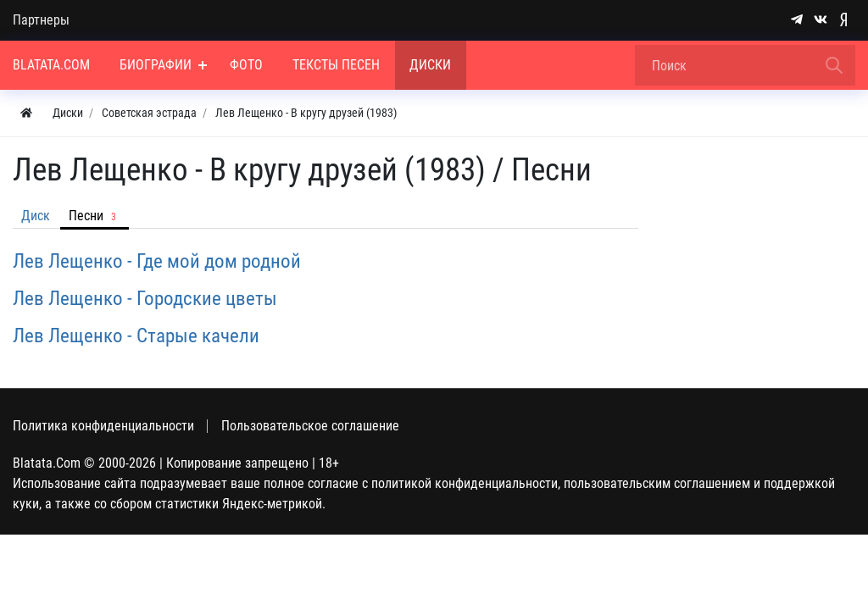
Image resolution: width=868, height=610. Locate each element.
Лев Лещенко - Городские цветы (145, 298)
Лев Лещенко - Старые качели (136, 335)
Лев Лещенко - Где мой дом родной (157, 261)
